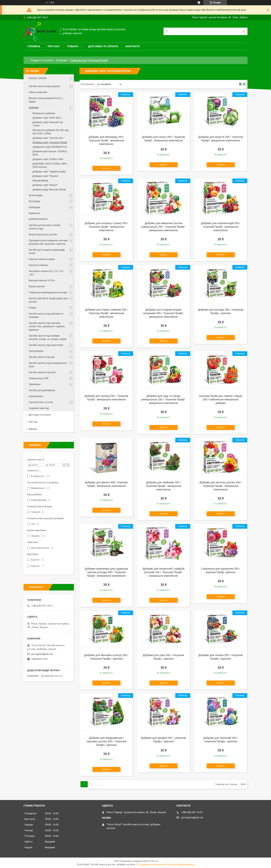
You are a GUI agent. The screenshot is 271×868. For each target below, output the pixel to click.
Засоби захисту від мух (42, 357)
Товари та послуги (42, 60)
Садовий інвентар (39, 408)
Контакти (133, 46)
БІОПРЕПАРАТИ (38, 219)
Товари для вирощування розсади (48, 292)
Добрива (62, 60)
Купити (106, 168)
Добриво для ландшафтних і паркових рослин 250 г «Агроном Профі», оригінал (106, 741)
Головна (34, 46)
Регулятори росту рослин (43, 234)
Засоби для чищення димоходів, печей (47, 251)
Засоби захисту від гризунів (44, 86)
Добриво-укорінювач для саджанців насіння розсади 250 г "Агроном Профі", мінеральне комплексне (106, 572)
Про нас (54, 46)
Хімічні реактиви (38, 92)
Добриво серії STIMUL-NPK (48, 159)
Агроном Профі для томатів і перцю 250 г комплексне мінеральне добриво (221, 399)
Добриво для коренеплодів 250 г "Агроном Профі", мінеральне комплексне (221, 227)
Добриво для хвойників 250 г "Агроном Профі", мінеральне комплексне (163, 486)
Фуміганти (34, 213)
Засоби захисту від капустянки (46, 345)
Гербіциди (34, 207)
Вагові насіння (37, 286)
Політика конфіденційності (181, 864)
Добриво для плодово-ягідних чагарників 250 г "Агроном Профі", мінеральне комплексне (163, 313)
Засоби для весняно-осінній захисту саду (44, 227)
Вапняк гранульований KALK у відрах (46, 100)
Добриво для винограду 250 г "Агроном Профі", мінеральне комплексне (106, 140)
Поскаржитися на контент (151, 864)
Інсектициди (36, 195)
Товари (72, 46)
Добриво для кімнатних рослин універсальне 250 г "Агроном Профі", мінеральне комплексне (163, 227)
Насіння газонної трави (42, 259)
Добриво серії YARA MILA (47, 118)
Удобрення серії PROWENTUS (50, 147)
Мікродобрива (40, 180)
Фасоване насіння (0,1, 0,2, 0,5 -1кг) (46, 273)
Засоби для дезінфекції (42, 390)
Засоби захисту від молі (42, 372)
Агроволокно (36, 396)
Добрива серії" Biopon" (45, 185)
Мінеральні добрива (44, 113)
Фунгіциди (34, 201)
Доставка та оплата (103, 46)
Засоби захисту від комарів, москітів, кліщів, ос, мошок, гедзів (47, 337)
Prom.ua (153, 861)
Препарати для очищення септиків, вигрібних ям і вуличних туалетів (49, 242)
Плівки (32, 308)
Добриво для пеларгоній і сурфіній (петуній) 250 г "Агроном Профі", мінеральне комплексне (163, 572)
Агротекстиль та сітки (41, 402)
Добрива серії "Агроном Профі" (50, 142)
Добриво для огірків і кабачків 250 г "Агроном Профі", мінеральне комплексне (106, 313)
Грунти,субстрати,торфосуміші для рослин (48, 300)
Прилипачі (35, 384)
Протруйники (36, 351)
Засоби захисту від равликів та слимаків (46, 315)
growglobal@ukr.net (42, 654)
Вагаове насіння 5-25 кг (42, 280)
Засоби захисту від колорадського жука (48, 365)
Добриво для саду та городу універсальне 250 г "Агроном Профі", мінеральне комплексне (163, 399)
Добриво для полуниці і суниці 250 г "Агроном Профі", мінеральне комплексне (106, 227)
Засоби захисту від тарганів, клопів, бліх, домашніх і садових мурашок (47, 326)
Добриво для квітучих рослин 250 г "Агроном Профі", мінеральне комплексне (221, 486)
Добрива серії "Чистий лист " (49, 138)
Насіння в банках (38, 265)
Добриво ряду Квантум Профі (49, 189)
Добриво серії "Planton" (46, 176)
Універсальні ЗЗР (39, 378)
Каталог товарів (38, 78)
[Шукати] (244, 31)
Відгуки (33, 429)
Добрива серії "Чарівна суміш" (49, 172)
